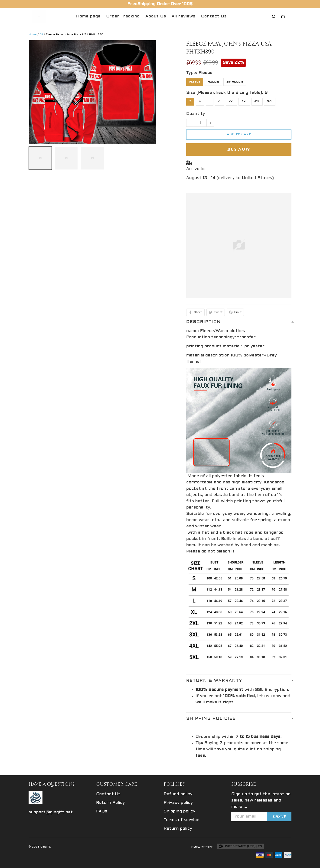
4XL (257, 102)
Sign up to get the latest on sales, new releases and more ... (261, 800)
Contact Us (214, 16)
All (41, 35)
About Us (156, 16)
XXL (231, 102)
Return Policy (111, 803)
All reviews (184, 16)
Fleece (206, 73)
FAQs (102, 811)
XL (220, 102)
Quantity (196, 114)
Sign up (279, 817)
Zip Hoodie (235, 82)
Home (33, 35)
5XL (270, 102)
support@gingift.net (51, 812)
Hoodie (213, 82)
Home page (88, 16)
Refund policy (178, 794)
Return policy (178, 829)
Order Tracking (123, 16)
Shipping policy (180, 811)
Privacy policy (178, 803)
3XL (244, 102)
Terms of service (181, 820)
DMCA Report (202, 847)
